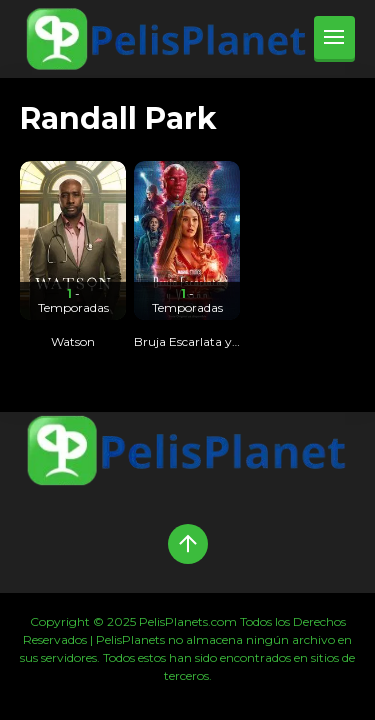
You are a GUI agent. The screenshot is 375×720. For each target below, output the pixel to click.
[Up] (188, 544)
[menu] (334, 39)
